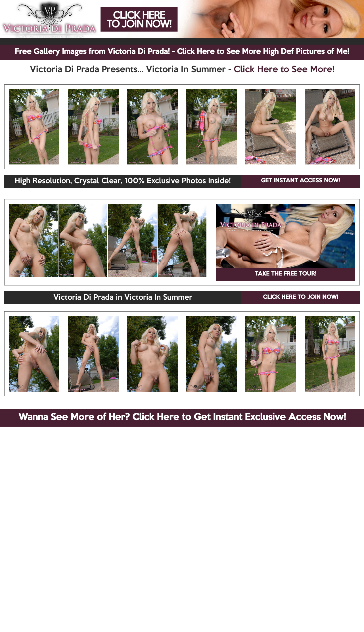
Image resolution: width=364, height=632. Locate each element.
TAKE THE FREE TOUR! (286, 274)
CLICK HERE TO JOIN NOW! (301, 297)
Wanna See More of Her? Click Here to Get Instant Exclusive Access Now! (182, 418)
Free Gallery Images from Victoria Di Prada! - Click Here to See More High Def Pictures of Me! (182, 52)
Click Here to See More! (284, 70)
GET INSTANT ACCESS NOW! (300, 181)
